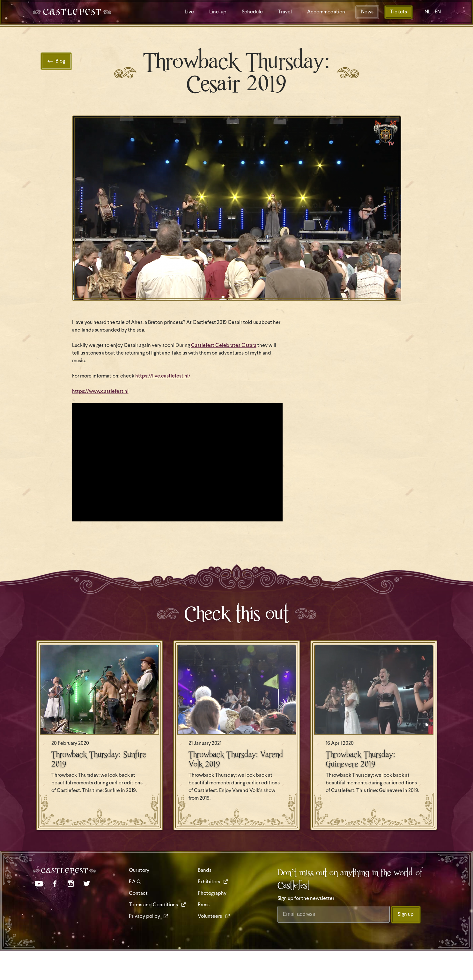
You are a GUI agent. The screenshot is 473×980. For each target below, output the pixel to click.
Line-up (218, 12)
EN (438, 12)
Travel (285, 12)
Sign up (406, 915)
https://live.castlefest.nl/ (163, 376)
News (367, 12)
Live (189, 12)
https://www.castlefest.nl (100, 392)
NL (428, 12)
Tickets (399, 12)
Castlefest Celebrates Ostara (224, 346)
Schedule (252, 12)
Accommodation (326, 12)
